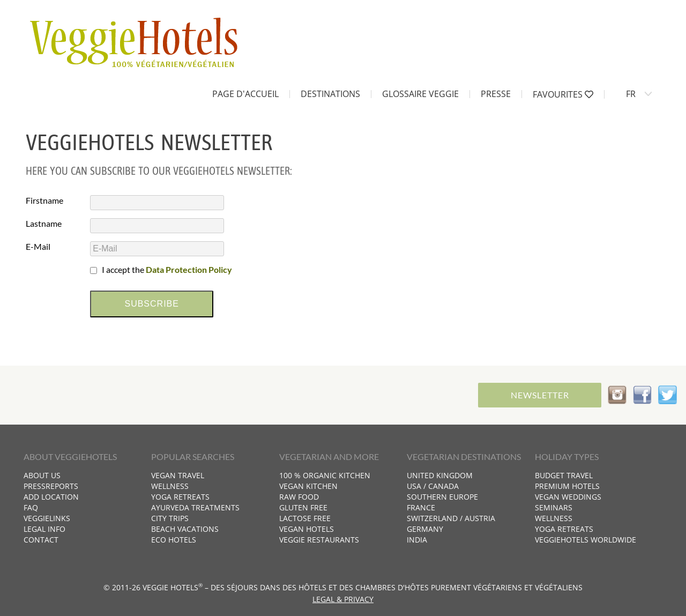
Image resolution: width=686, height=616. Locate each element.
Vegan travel (178, 475)
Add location (51, 497)
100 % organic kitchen (325, 475)
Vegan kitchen (308, 486)
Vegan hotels (307, 529)
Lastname (44, 223)
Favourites (563, 94)
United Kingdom (440, 475)
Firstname (44, 200)
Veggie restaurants (319, 540)
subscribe (151, 304)
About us (42, 475)
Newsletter (540, 395)
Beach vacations (185, 529)
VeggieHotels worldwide (586, 540)
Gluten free (303, 507)
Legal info (44, 529)
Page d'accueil (245, 94)
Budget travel (564, 475)
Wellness (170, 486)
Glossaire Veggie (420, 94)
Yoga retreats (180, 497)
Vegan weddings (568, 497)
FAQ (31, 507)
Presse (496, 94)
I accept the (167, 269)
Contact (41, 540)
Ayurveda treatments (195, 507)
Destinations (330, 94)
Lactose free (305, 518)
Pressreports (51, 486)
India (417, 540)
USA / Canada (433, 486)
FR (631, 94)
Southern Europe (442, 497)
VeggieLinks (47, 518)
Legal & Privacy (343, 599)
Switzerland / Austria (451, 518)
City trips (170, 518)
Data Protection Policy (189, 269)
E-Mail (38, 246)
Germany (425, 529)
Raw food (299, 497)
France (421, 507)
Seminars (554, 507)
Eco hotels (174, 540)
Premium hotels (567, 486)
